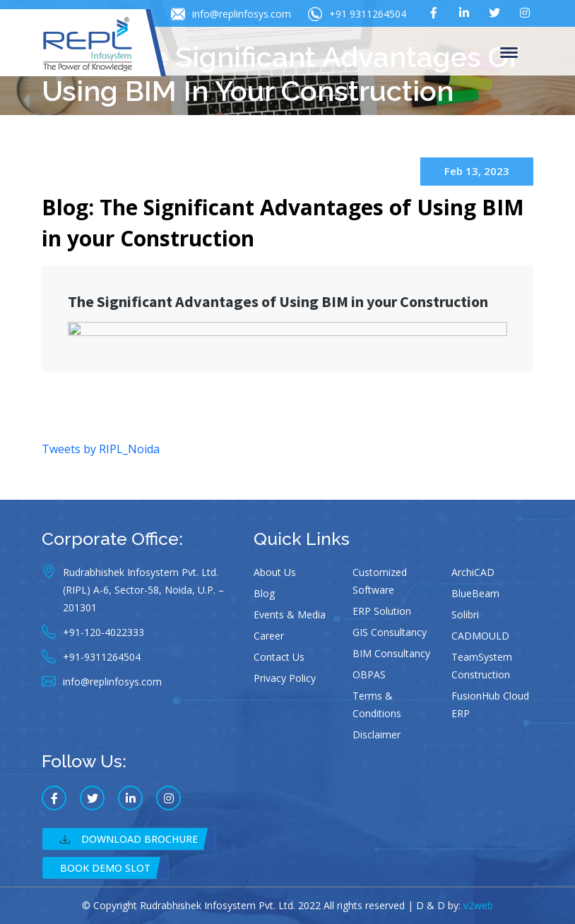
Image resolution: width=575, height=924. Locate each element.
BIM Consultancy (391, 653)
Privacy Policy (285, 678)
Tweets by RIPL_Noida (101, 449)
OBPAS (369, 674)
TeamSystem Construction (482, 666)
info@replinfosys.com (231, 14)
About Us (275, 572)
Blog (264, 593)
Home (58, 122)
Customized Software (380, 581)
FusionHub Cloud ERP (490, 704)
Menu (509, 54)
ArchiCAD (473, 572)
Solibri (465, 614)
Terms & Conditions (377, 704)
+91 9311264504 (357, 14)
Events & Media (290, 614)
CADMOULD (480, 636)
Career (269, 636)
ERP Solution (382, 611)
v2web (478, 905)
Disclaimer (377, 734)
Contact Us (279, 657)
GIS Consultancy (390, 632)
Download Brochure (129, 839)
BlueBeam (475, 593)
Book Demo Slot (105, 868)
